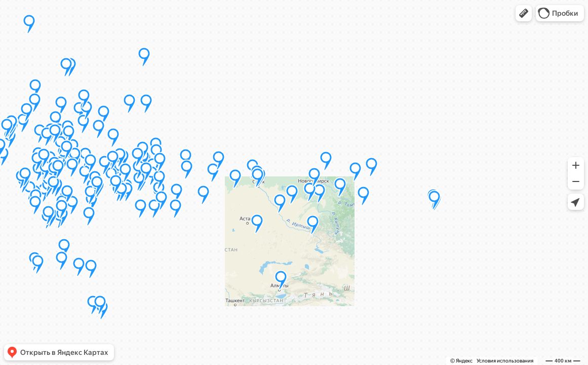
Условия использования (505, 361)
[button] (524, 13)
